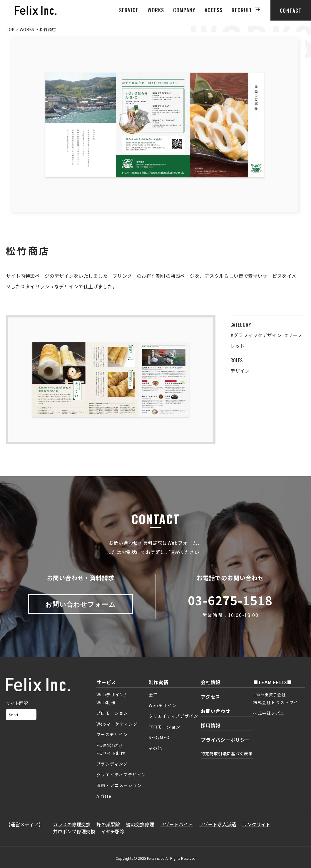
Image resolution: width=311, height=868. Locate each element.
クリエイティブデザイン (121, 775)
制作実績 (159, 682)
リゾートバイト (176, 824)
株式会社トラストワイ (276, 702)
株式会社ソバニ (269, 713)
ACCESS (214, 10)
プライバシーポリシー (225, 740)
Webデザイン (163, 705)
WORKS (156, 10)
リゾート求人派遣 (218, 824)
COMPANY (184, 10)
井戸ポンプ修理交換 (74, 831)
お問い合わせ (216, 711)
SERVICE (129, 10)
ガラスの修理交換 (72, 824)
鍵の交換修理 (140, 824)
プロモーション (112, 713)
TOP (10, 29)
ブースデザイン (112, 734)
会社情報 (211, 682)
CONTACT (291, 10)
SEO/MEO (159, 737)
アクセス (210, 697)
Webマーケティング (117, 724)
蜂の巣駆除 (108, 824)
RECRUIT (242, 10)
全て (153, 694)
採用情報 (211, 725)
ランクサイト (256, 824)
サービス (106, 682)
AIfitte (104, 796)
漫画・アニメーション (119, 785)
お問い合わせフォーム (81, 604)
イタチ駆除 (113, 831)
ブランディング (112, 764)
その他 (155, 748)
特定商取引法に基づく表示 (227, 753)
